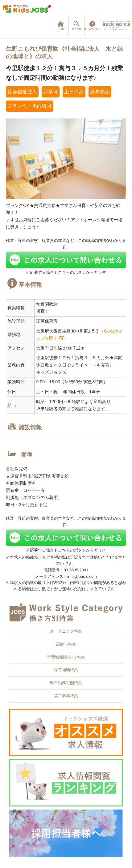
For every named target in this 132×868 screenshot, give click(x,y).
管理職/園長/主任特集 (66, 657)
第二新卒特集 (66, 696)
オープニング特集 (66, 631)
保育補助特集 (66, 670)
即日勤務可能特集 (66, 683)
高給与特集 (66, 644)
